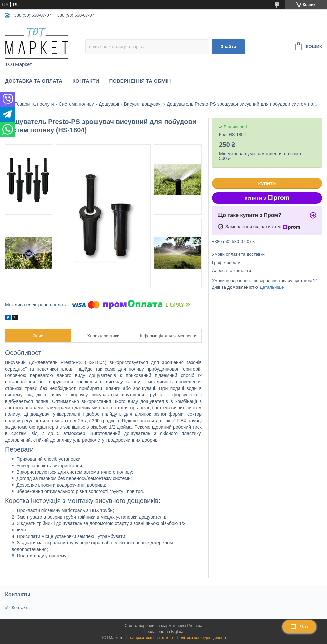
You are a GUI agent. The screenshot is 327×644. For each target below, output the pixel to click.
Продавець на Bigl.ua (163, 632)
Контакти (86, 81)
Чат (299, 627)
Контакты (21, 607)
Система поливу (76, 104)
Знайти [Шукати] (228, 47)
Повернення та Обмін (140, 81)
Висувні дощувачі (143, 104)
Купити (267, 184)
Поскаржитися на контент (149, 638)
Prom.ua (195, 626)
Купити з (267, 198)
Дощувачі (109, 104)
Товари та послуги (34, 104)
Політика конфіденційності (201, 638)
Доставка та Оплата (34, 81)
